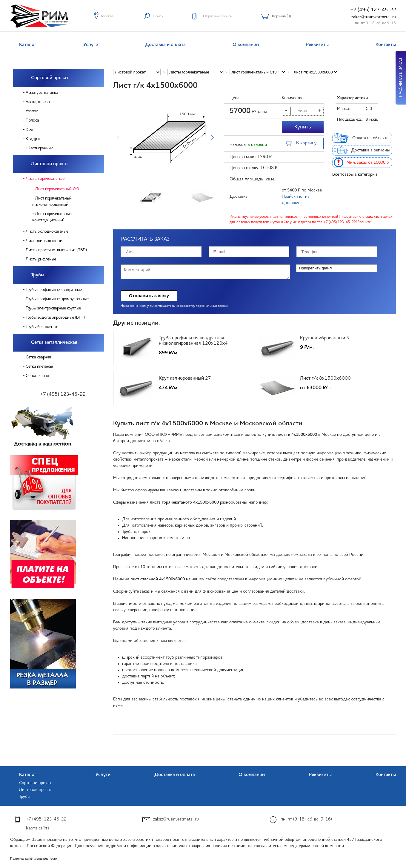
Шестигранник (39, 148)
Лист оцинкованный (44, 241)
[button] (212, 138)
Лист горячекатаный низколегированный (52, 201)
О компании (246, 45)
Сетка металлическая (54, 343)
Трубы (38, 275)
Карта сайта (38, 828)
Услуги (91, 45)
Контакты (386, 45)
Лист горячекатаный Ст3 (57, 189)
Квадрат (33, 139)
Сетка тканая (37, 376)
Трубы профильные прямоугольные (57, 299)
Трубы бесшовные (42, 327)
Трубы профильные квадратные (54, 290)
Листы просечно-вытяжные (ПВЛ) (56, 250)
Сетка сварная (38, 357)
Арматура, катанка (42, 93)
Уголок (32, 111)
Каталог (28, 45)
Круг (30, 130)
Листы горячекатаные (45, 179)
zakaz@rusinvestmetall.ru (374, 17)
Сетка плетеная (39, 366)
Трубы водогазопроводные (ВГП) (55, 318)
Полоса (32, 120)
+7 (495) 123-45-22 (373, 10)
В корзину (301, 144)
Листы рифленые (41, 259)
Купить (303, 127)
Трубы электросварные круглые (53, 308)
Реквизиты (317, 45)
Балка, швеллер (39, 102)
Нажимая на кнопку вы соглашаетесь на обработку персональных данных (174, 306)
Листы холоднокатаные (47, 231)
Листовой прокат (50, 164)
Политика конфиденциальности (34, 859)
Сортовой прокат (50, 78)
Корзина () (281, 16)
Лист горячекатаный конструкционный (52, 217)
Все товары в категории (355, 174)
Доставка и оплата (165, 45)
